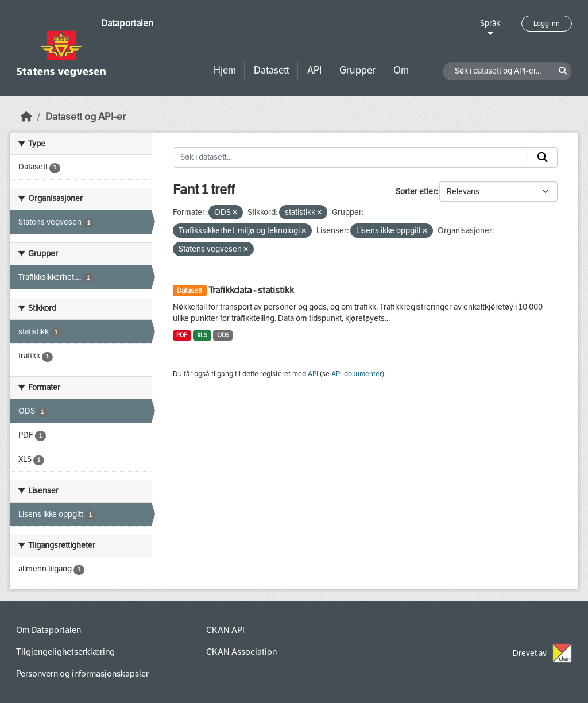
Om (401, 70)
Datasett (272, 70)
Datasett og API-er (86, 117)
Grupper (357, 70)
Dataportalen (127, 23)
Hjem (225, 70)
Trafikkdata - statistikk (251, 290)
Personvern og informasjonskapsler (82, 674)
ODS (223, 335)
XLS (202, 335)
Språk (490, 23)
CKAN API (225, 630)
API (314, 70)
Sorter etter (416, 192)
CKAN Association (241, 652)
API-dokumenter (357, 374)
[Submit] (543, 157)
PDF (182, 335)
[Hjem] (26, 117)
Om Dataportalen (49, 630)
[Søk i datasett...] (351, 157)
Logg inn (547, 24)
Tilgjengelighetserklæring (65, 652)
